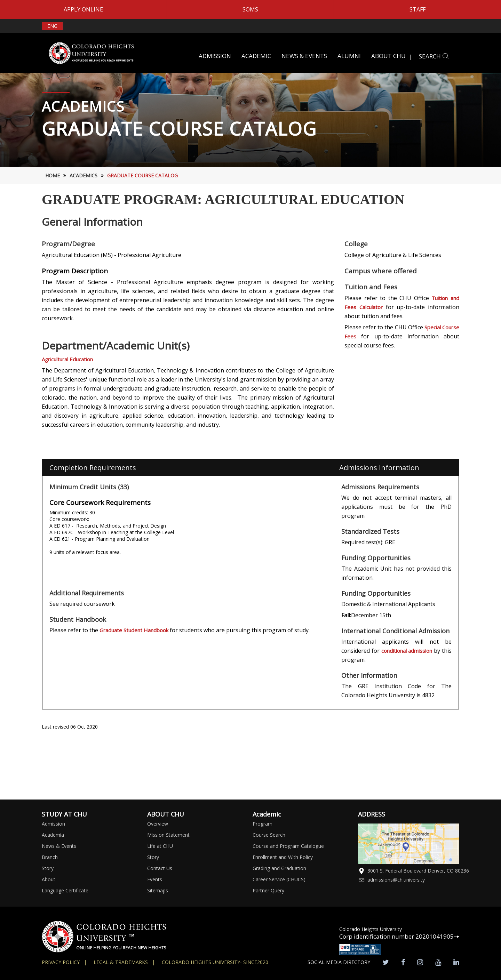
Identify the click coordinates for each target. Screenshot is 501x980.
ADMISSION (215, 56)
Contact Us (160, 868)
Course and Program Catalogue (288, 846)
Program (263, 824)
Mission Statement (168, 835)
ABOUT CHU (388, 56)
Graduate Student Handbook (135, 630)
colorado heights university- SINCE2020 (215, 962)
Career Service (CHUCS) (279, 879)
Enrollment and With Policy (283, 857)
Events (155, 879)
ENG (52, 26)
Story (48, 868)
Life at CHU (160, 846)
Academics (83, 175)
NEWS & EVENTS (304, 56)
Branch (50, 857)
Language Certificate (65, 890)
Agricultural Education (67, 359)
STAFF (417, 9)
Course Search (269, 835)
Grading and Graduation (279, 868)
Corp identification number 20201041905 (399, 936)
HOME (53, 175)
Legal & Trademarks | (124, 962)
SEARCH (434, 56)
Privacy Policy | (64, 962)
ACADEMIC (256, 56)
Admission (53, 824)
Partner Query (268, 890)
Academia (53, 835)
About (49, 879)
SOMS (250, 9)
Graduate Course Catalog (142, 175)
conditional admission (407, 651)
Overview (158, 824)
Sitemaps (158, 890)
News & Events (59, 846)
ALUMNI (349, 56)
